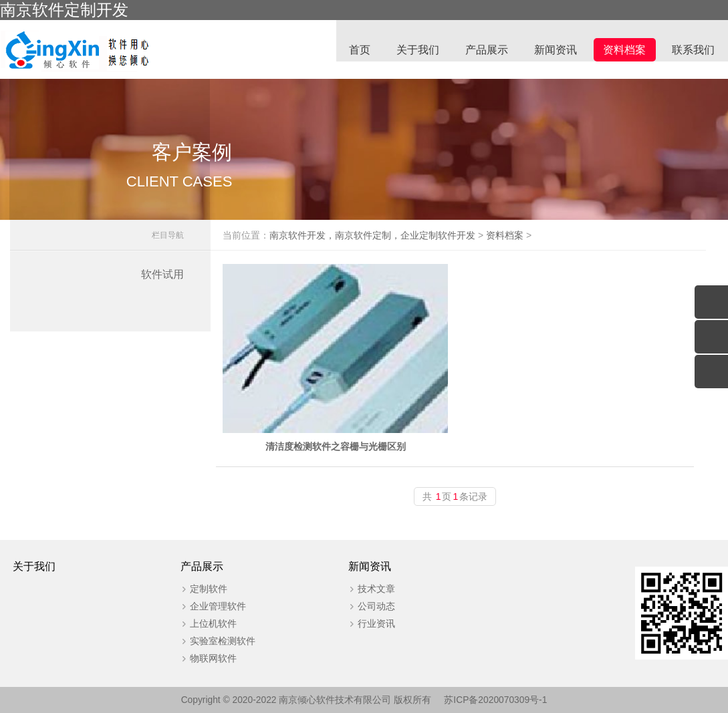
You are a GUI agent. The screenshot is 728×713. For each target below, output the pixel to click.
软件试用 (162, 282)
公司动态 (362, 605)
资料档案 (624, 50)
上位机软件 (206, 623)
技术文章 (362, 588)
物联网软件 (206, 658)
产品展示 (485, 50)
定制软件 (201, 588)
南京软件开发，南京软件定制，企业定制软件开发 (394, 243)
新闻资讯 (554, 50)
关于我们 (415, 50)
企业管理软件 (211, 605)
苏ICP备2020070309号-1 (497, 700)
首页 (356, 50)
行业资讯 (362, 623)
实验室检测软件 (215, 640)
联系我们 (693, 50)
